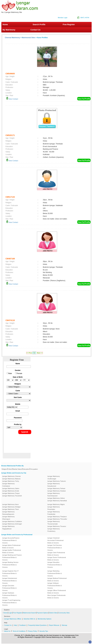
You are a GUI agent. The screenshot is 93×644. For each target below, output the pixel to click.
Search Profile (39, 24)
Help (15, 625)
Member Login (63, 18)
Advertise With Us (29, 619)
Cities (10, 469)
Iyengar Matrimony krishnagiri (12, 524)
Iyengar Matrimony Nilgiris (56, 504)
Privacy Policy (32, 631)
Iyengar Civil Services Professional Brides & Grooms (55, 548)
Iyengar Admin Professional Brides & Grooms (11, 546)
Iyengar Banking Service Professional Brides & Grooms (10, 565)
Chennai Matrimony (12, 38)
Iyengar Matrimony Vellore (56, 498)
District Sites (53, 613)
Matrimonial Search (29, 613)
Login (10, 613)
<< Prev (29, 353)
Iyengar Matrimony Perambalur (54, 508)
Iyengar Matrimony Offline (13, 619)
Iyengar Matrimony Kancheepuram (54, 495)
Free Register (69, 24)
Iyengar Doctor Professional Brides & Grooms (57, 559)
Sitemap (64, 625)
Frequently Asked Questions (37, 625)
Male (10, 373)
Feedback (22, 625)
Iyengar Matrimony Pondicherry (54, 530)
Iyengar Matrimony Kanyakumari (54, 485)
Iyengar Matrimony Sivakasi (57, 491)
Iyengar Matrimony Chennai (11, 476)
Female (19, 373)
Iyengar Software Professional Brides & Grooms (55, 586)
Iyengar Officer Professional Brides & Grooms (57, 592)
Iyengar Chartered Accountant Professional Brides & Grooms (55, 540)
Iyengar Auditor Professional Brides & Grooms (12, 551)
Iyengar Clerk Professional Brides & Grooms (56, 554)
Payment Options (42, 613)
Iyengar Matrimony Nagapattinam (8, 528)
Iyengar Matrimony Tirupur (11, 493)
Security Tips (44, 631)
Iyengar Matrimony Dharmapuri (8, 518)
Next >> (40, 353)
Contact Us (35, 30)
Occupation (34, 469)
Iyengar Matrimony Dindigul (11, 507)
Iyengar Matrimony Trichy (11, 481)
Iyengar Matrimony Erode (11, 491)
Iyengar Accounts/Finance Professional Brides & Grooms (11, 540)
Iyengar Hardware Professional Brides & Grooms (9, 595)
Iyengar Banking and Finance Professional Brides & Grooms (12, 557)
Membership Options (44, 619)
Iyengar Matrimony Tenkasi (56, 488)
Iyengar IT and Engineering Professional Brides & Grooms (11, 603)
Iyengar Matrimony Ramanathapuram (8, 513)
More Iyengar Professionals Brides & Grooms (57, 597)
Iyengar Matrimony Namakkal (57, 501)
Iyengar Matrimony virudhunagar (54, 477)
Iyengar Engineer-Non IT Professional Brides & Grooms (10, 573)
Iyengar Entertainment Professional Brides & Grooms (10, 581)
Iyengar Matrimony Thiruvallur (57, 519)
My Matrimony (9, 30)
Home (5, 24)
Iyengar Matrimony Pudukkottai (54, 513)
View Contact (12, 99)
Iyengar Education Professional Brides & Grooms (55, 565)
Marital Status (17, 469)
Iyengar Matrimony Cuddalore (12, 521)
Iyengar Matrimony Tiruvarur (57, 526)
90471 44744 (85, 18)
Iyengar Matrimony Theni (10, 509)
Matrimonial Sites (28, 38)
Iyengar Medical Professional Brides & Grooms (57, 579)
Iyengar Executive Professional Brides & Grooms (9, 588)
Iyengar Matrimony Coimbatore (8, 485)
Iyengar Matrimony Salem (11, 488)
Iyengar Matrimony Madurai (11, 479)
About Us (7, 631)
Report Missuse (54, 625)
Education (26, 469)
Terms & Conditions (19, 631)
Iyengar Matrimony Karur (10, 504)
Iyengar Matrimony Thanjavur (57, 517)
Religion (4, 469)
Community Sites (64, 613)
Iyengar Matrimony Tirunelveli (12, 496)
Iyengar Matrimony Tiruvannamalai (54, 523)
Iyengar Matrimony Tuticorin (57, 481)
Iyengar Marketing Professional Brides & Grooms (55, 573)
